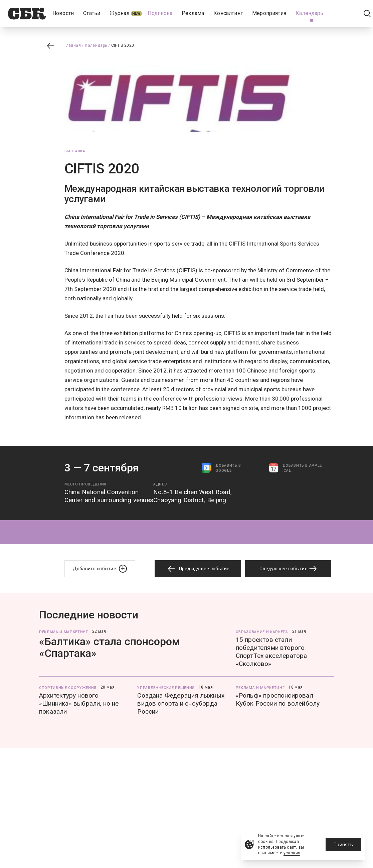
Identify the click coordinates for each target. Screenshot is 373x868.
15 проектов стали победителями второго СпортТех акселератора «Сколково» (271, 652)
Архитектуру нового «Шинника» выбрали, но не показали (79, 703)
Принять (343, 845)
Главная (73, 45)
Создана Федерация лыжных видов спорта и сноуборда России (181, 703)
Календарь (96, 45)
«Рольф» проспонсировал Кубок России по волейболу (278, 699)
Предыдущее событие (198, 569)
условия (292, 853)
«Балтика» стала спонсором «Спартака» (110, 647)
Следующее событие (288, 569)
